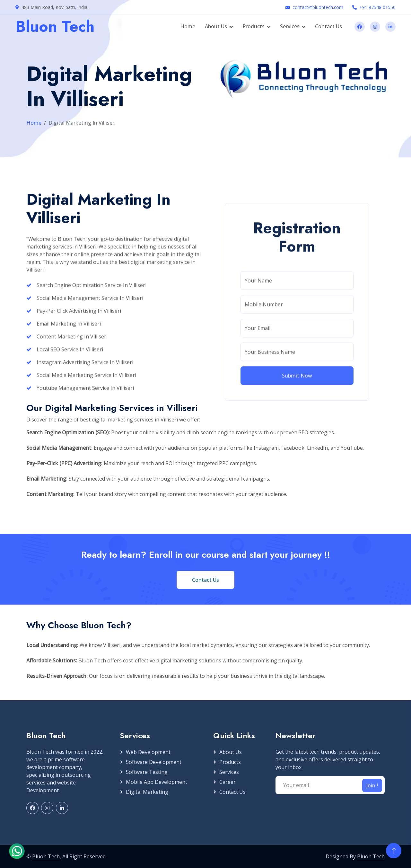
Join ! (372, 785)
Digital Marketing (147, 792)
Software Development (154, 762)
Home (188, 26)
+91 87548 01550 (377, 7)
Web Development (148, 752)
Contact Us (328, 26)
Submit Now (297, 553)
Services (290, 26)
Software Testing (147, 772)
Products (254, 26)
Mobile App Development (157, 782)
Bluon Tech (46, 856)
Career (227, 782)
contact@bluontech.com (318, 7)
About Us (216, 26)
